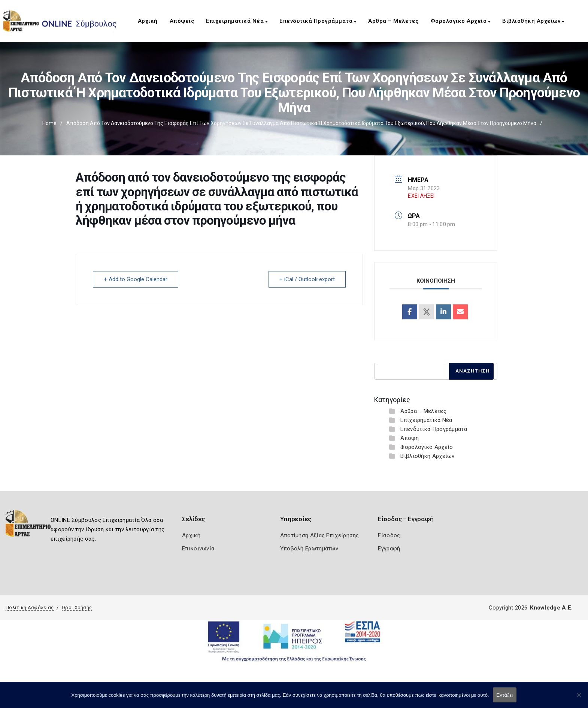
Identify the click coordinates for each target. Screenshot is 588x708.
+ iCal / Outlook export (307, 279)
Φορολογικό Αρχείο (461, 21)
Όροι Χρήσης (77, 607)
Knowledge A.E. (551, 608)
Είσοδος (389, 535)
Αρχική (148, 21)
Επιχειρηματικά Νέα (237, 21)
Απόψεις (182, 21)
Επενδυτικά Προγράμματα (318, 21)
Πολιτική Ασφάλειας (30, 607)
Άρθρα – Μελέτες (393, 21)
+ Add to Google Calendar (136, 279)
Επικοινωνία (198, 549)
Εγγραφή (389, 549)
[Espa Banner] (294, 641)
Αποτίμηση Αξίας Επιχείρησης (320, 535)
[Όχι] (579, 699)
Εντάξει (505, 695)
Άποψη (410, 438)
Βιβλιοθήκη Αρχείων (533, 21)
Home (49, 123)
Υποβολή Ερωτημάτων (309, 549)
